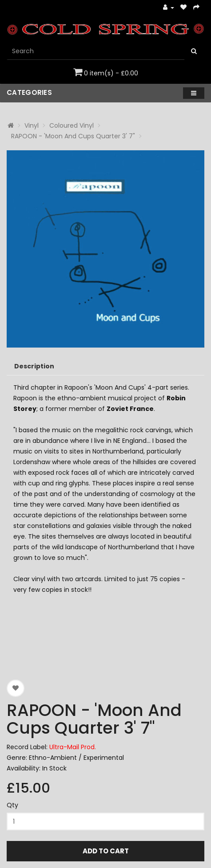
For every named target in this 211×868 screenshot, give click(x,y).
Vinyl (32, 125)
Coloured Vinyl (72, 125)
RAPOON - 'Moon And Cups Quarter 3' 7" (73, 136)
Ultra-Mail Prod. (73, 747)
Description (34, 366)
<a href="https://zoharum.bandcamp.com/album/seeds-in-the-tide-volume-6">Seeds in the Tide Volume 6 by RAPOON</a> (105, 632)
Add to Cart (106, 851)
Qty (12, 805)
